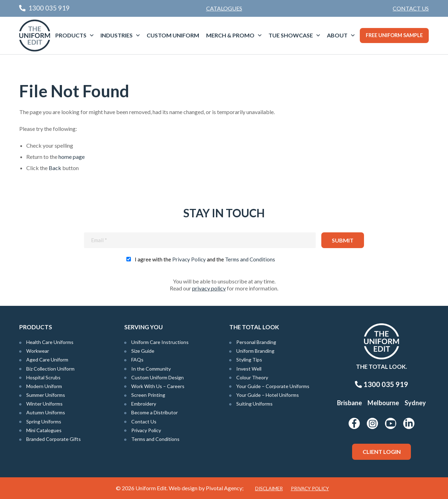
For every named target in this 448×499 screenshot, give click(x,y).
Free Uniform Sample (394, 35)
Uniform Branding (255, 351)
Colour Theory (252, 377)
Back (55, 168)
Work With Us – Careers (158, 386)
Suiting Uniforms (254, 404)
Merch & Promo (230, 35)
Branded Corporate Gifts (54, 439)
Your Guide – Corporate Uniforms (273, 386)
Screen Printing (148, 395)
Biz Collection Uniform (50, 369)
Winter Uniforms (44, 404)
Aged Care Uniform (47, 360)
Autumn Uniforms (46, 412)
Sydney (415, 403)
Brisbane (349, 403)
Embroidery (144, 404)
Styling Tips (249, 360)
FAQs (137, 360)
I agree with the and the (205, 259)
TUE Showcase (291, 35)
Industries (117, 35)
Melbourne (383, 403)
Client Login (382, 452)
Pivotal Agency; (225, 488)
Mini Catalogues (44, 430)
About (337, 35)
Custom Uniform (173, 35)
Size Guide (143, 351)
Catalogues (224, 8)
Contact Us (411, 8)
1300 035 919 (381, 384)
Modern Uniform (44, 386)
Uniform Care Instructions (160, 342)
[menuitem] (411, 8)
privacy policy (209, 288)
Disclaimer (269, 489)
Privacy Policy (189, 259)
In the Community (151, 369)
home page (72, 157)
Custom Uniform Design (157, 377)
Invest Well (249, 369)
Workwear (38, 351)
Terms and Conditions (250, 259)
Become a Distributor (155, 412)
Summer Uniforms (46, 395)
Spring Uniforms (44, 421)
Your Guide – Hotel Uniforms (268, 395)
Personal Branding (256, 342)
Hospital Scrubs (43, 377)
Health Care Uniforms (50, 342)
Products (71, 35)
